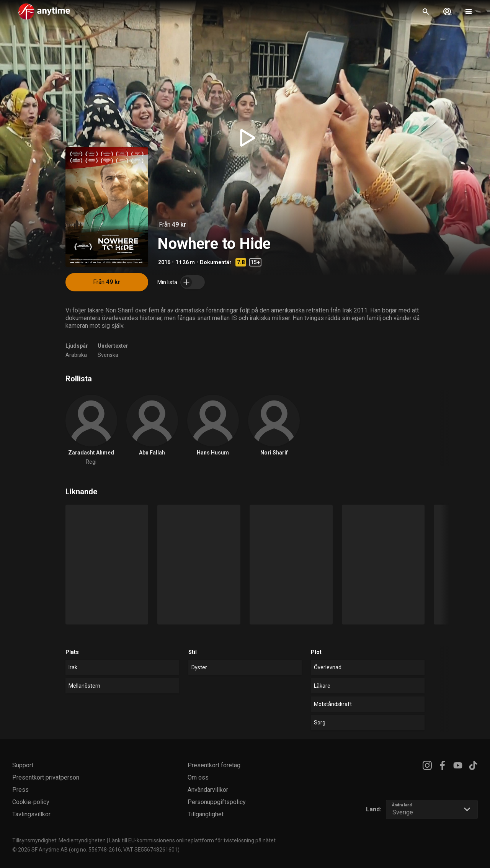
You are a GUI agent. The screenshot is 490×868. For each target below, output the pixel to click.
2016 (164, 262)
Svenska (108, 355)
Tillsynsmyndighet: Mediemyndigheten (59, 840)
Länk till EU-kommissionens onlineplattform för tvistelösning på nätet (192, 840)
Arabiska (76, 355)
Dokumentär (216, 262)
